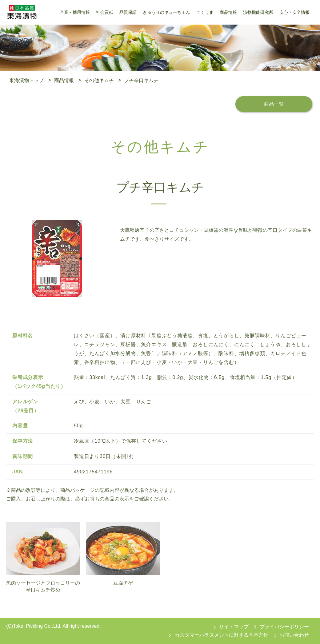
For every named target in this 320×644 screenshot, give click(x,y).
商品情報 (64, 80)
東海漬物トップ (26, 80)
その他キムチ (99, 80)
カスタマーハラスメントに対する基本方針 (222, 635)
